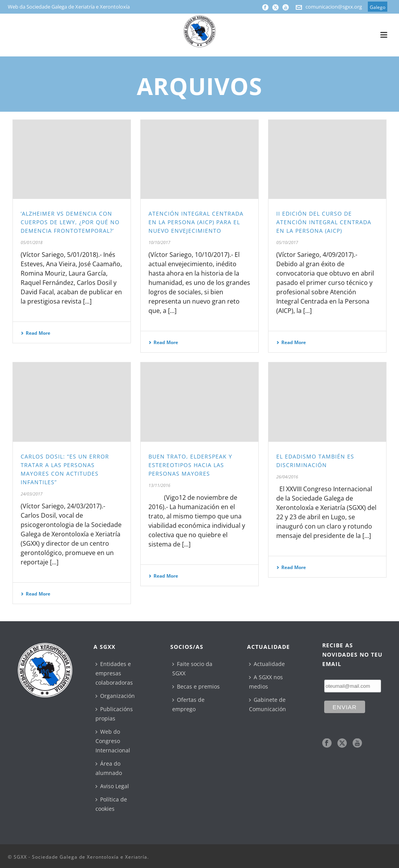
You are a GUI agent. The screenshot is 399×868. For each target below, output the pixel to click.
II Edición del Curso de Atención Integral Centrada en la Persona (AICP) (324, 222)
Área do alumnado (109, 768)
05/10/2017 (287, 242)
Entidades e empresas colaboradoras (114, 673)
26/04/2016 (287, 477)
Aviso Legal (112, 786)
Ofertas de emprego (188, 704)
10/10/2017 (159, 242)
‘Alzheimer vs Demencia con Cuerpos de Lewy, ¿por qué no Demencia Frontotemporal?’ (70, 222)
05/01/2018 (32, 242)
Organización (115, 696)
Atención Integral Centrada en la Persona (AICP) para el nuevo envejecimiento (196, 222)
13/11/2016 (159, 485)
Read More (35, 333)
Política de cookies (111, 804)
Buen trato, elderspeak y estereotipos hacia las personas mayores (190, 465)
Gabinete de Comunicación (267, 704)
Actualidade (267, 664)
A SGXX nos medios (266, 682)
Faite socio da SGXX (192, 669)
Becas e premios (196, 686)
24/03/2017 (32, 494)
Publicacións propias (114, 714)
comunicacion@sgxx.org (334, 7)
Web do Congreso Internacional (113, 741)
